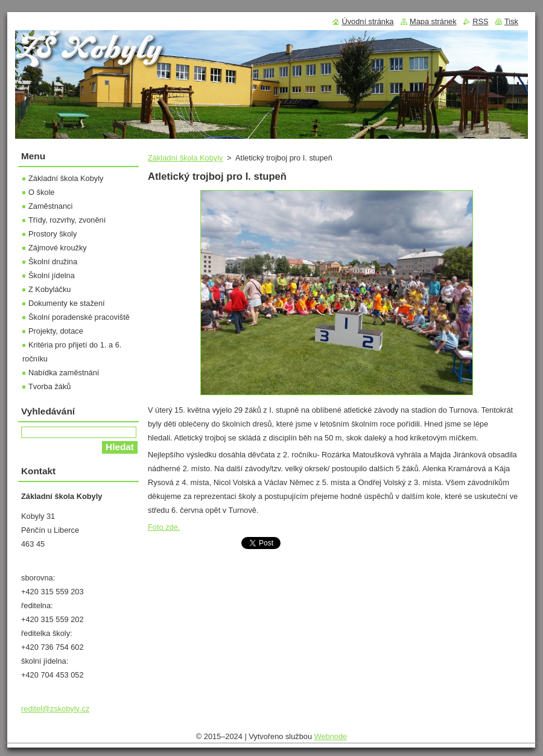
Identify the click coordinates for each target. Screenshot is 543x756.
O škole (41, 192)
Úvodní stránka (367, 21)
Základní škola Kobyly (185, 158)
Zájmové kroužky (58, 248)
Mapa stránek (433, 21)
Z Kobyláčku (49, 289)
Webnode (331, 736)
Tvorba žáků (49, 386)
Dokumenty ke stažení (67, 303)
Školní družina (53, 262)
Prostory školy (52, 234)
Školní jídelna (52, 275)
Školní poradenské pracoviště (79, 317)
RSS (480, 21)
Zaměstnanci (50, 206)
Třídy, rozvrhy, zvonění (67, 220)
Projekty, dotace (56, 331)
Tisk (511, 21)
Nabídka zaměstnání (64, 373)
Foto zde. (164, 527)
